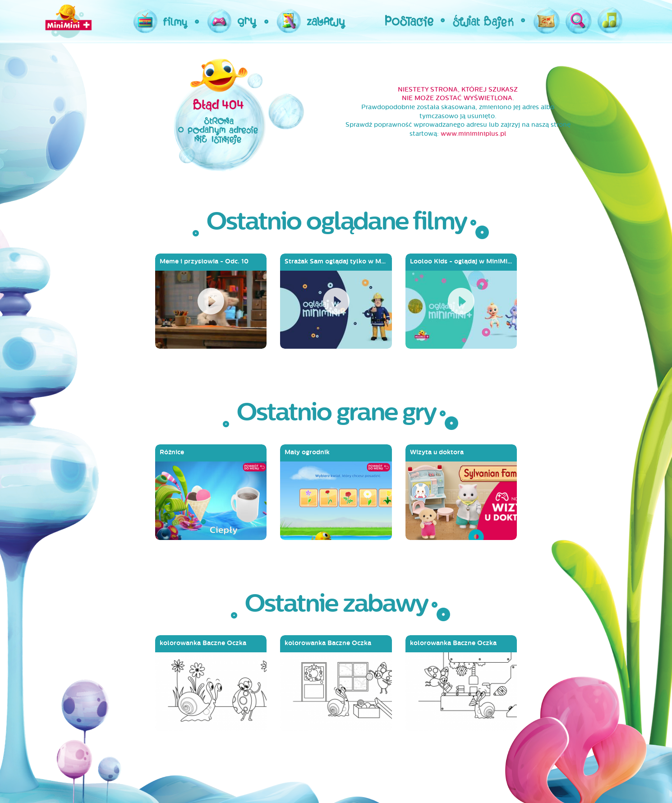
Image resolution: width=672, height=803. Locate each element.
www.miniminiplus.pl (473, 134)
